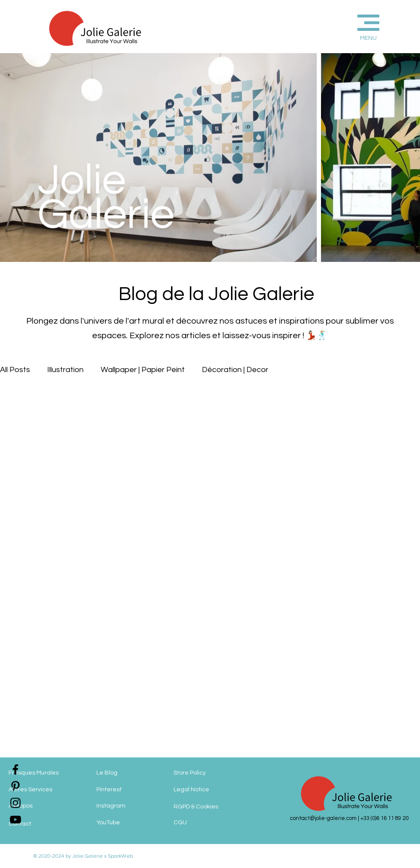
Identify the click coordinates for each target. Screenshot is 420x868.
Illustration (65, 370)
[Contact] (43, 824)
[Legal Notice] (210, 790)
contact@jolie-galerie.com (323, 818)
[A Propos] (43, 806)
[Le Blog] (131, 773)
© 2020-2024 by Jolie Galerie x (70, 856)
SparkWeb (120, 856)
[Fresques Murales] (43, 773)
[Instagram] (131, 806)
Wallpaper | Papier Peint (143, 370)
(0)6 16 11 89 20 (390, 818)
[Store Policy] (205, 773)
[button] (354, 26)
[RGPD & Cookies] (207, 807)
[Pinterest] (131, 790)
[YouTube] (131, 823)
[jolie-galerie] (15, 820)
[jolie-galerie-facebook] (15, 769)
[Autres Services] (43, 790)
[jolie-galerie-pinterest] (15, 786)
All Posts (15, 370)
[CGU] (199, 823)
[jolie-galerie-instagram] (15, 803)
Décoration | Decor (235, 370)
